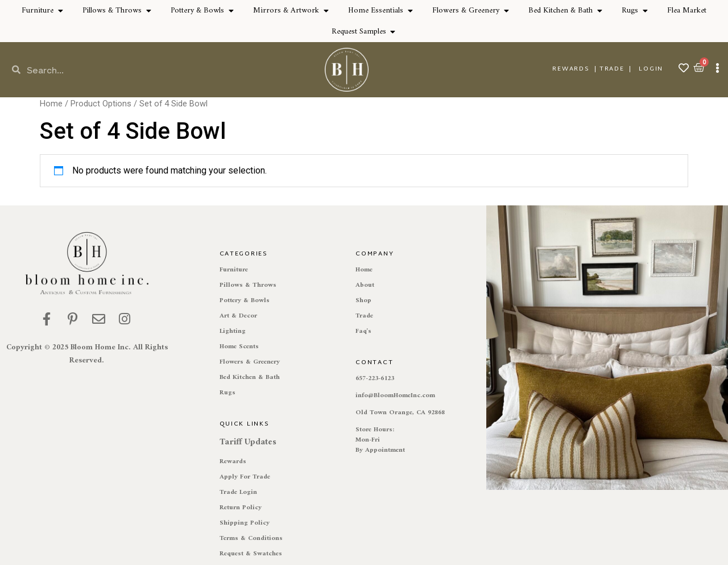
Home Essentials (376, 11)
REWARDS (571, 69)
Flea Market (687, 11)
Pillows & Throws (112, 11)
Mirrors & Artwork (286, 11)
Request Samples (359, 32)
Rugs (630, 11)
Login (651, 69)
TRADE (612, 69)
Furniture (38, 11)
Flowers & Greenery (466, 11)
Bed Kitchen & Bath (561, 11)
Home (51, 104)
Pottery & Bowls (197, 11)
